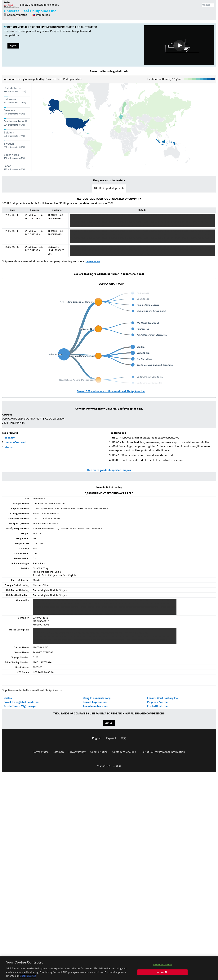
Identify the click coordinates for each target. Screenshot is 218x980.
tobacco (10, 438)
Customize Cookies (124, 752)
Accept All (162, 973)
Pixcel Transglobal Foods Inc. (21, 702)
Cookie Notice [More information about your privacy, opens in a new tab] (28, 977)
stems (9, 447)
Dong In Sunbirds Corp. (97, 698)
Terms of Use (41, 752)
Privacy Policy (77, 752)
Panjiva (12, 5)
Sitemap (59, 752)
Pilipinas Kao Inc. (158, 702)
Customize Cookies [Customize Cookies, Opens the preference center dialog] (162, 966)
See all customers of (111, 391)
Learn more (93, 261)
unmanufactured (15, 443)
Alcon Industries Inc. (95, 706)
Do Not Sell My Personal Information (163, 752)
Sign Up (13, 46)
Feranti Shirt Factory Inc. (163, 698)
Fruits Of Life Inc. (158, 706)
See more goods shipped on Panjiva (109, 470)
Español (111, 738)
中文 (123, 738)
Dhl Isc (8, 698)
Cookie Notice (99, 752)
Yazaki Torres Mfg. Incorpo (20, 706)
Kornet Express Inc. (95, 702)
